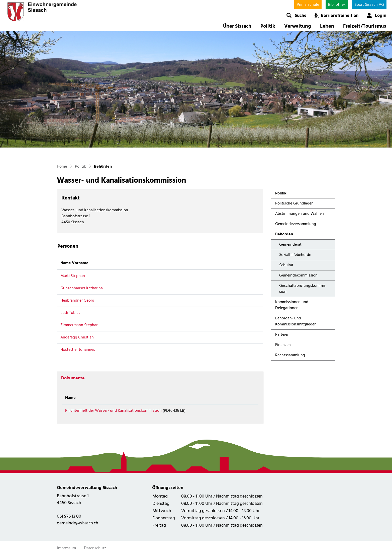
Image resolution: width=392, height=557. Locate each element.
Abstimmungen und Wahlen (300, 214)
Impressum (67, 550)
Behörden (288, 235)
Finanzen (283, 345)
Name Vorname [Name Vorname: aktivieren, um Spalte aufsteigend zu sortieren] (74, 263)
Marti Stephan (73, 276)
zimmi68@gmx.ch (185, 325)
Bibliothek (337, 5)
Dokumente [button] (73, 378)
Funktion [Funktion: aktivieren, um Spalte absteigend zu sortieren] (139, 263)
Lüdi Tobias (70, 313)
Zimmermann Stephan (79, 325)
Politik (268, 26)
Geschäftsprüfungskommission (302, 289)
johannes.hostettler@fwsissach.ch (200, 350)
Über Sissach (237, 26)
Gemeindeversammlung (296, 224)
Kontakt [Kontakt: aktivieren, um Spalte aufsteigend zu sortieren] (177, 263)
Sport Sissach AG (369, 5)
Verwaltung (298, 26)
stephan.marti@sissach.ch (193, 276)
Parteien (282, 335)
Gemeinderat (290, 245)
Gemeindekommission (298, 275)
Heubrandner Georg (77, 301)
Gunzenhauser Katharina (82, 288)
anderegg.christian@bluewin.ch (198, 337)
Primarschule (308, 5)
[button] (296, 15)
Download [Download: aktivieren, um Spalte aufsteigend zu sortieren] (237, 398)
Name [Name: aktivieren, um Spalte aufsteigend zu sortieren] (70, 398)
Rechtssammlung (290, 355)
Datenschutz (95, 550)
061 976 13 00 (69, 518)
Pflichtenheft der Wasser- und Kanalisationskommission (113, 411)
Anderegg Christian (77, 337)
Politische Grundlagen (294, 203)
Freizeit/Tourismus (365, 26)
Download (242, 412)
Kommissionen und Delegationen (292, 305)
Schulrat (286, 265)
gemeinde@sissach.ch (78, 525)
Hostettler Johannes (78, 350)
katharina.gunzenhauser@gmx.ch (199, 288)
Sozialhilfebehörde (295, 255)
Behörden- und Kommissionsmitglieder (295, 321)
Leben (327, 26)
